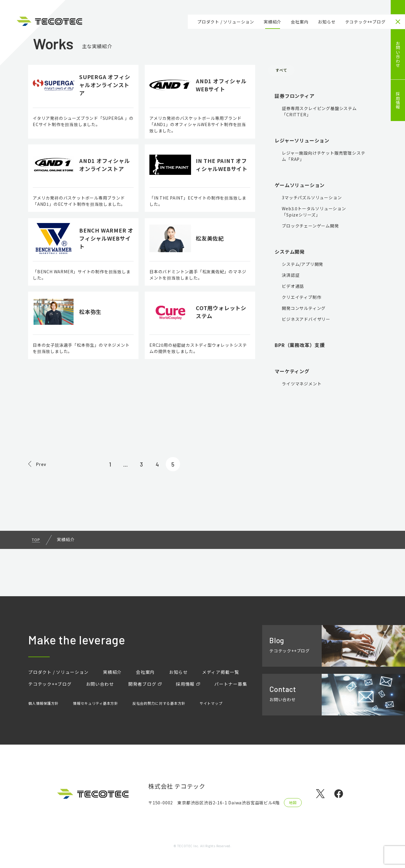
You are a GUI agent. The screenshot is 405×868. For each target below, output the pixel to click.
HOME (398, 7)
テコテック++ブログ (365, 22)
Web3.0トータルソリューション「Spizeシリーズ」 (314, 213)
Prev (44, 503)
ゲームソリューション (300, 186)
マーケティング (292, 373)
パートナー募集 (46, 691)
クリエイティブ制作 (301, 299)
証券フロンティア (294, 97)
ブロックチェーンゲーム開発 (310, 227)
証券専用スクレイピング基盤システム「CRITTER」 (319, 113)
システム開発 (290, 253)
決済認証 (291, 277)
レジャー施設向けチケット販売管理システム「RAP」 (323, 157)
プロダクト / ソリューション (226, 22)
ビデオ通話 (293, 288)
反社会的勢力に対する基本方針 (159, 708)
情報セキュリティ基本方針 (96, 708)
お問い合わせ (398, 54)
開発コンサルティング (304, 310)
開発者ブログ (148, 679)
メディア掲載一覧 (230, 667)
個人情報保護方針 (43, 708)
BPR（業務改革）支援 (300, 346)
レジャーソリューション (302, 142)
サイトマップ (212, 708)
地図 (293, 803)
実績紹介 (272, 22)
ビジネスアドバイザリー (306, 321)
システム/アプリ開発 (302, 266)
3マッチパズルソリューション (312, 199)
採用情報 (398, 100)
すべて (285, 71)
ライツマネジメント (302, 385)
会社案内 (300, 22)
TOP (36, 580)
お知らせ (327, 22)
